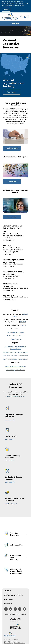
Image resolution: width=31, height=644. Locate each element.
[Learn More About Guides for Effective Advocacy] (9, 482)
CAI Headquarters (16, 339)
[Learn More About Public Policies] (9, 439)
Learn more (14, 182)
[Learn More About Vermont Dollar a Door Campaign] (11, 504)
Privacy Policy (8, 643)
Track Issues (12, 92)
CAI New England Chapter (15, 333)
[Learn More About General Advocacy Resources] (9, 461)
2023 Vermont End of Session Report (15, 356)
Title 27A (23, 322)
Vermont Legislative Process (15, 370)
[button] (21, 17)
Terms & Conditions (20, 643)
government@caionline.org (16, 396)
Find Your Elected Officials (15, 336)
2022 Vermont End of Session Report (15, 359)
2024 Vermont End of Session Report (16, 352)
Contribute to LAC (13, 149)
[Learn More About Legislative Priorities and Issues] (9, 420)
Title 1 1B (24, 325)
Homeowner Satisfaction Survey (15, 367)
